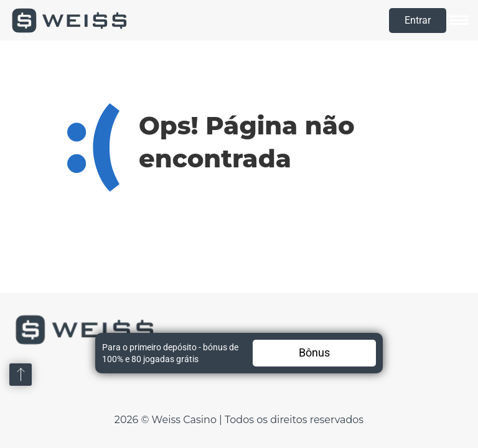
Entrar (418, 20)
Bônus (314, 352)
